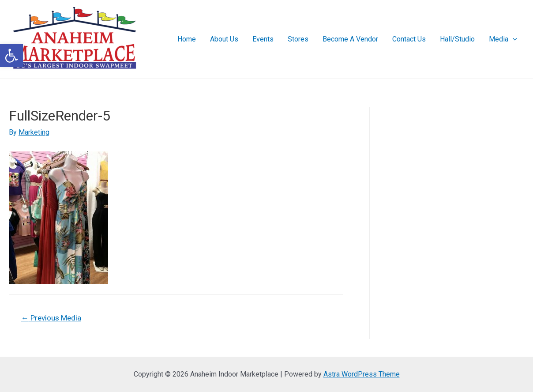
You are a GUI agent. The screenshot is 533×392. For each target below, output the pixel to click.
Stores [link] (298, 39)
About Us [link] (224, 39)
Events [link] (263, 39)
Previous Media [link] (51, 318)
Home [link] (187, 39)
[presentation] (513, 39)
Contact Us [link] (409, 39)
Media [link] (503, 39)
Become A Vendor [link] (350, 39)
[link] (11, 56)
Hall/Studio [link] (457, 39)
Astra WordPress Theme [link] (362, 374)
